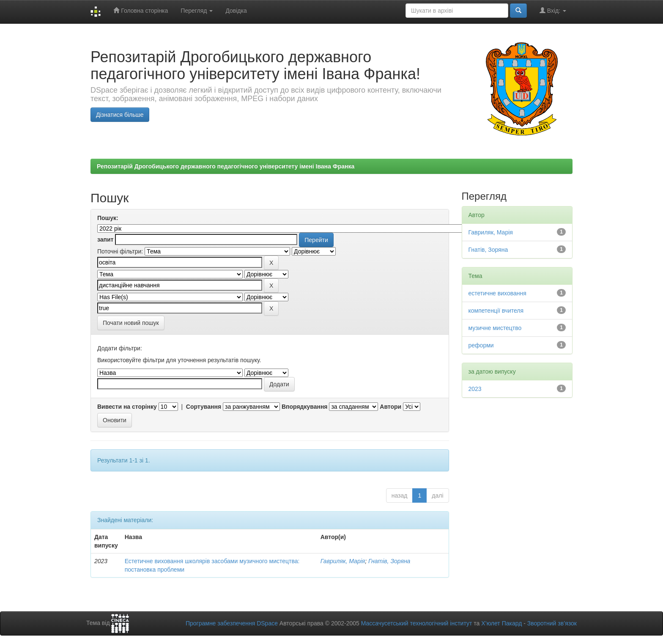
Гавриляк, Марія (343, 561)
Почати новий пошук (131, 323)
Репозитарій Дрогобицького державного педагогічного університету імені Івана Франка (226, 166)
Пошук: (108, 218)
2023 (475, 389)
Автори (390, 407)
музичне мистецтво (495, 328)
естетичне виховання (497, 293)
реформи (481, 345)
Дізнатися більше (120, 115)
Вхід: (553, 10)
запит (105, 239)
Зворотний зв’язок (552, 623)
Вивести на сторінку (127, 407)
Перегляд (197, 11)
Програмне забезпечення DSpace (232, 623)
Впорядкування (305, 407)
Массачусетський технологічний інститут (417, 623)
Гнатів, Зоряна (389, 561)
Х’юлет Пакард (501, 623)
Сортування (204, 407)
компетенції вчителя (496, 311)
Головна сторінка (141, 10)
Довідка (236, 11)
